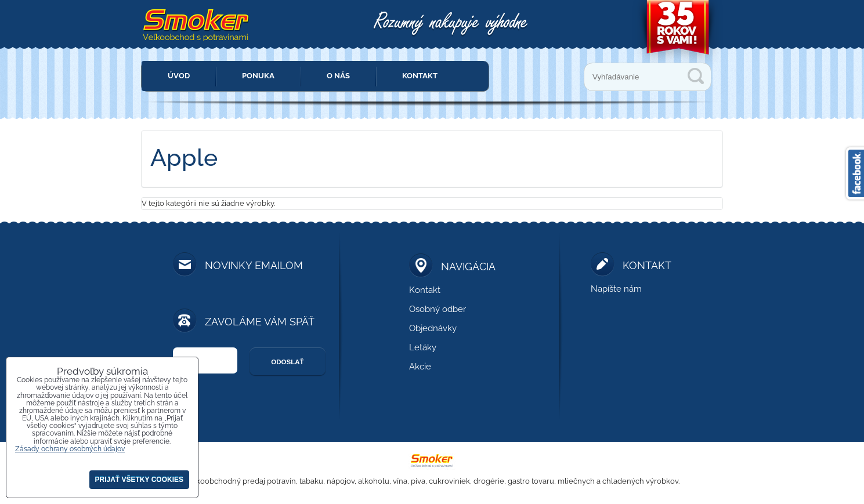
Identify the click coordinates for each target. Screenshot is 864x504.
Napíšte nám (616, 289)
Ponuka (258, 76)
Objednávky (433, 328)
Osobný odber (438, 309)
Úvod (179, 76)
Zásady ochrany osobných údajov (70, 449)
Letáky (423, 347)
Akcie (420, 367)
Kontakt (420, 76)
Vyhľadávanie (696, 76)
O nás (338, 76)
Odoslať (287, 362)
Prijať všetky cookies (139, 480)
